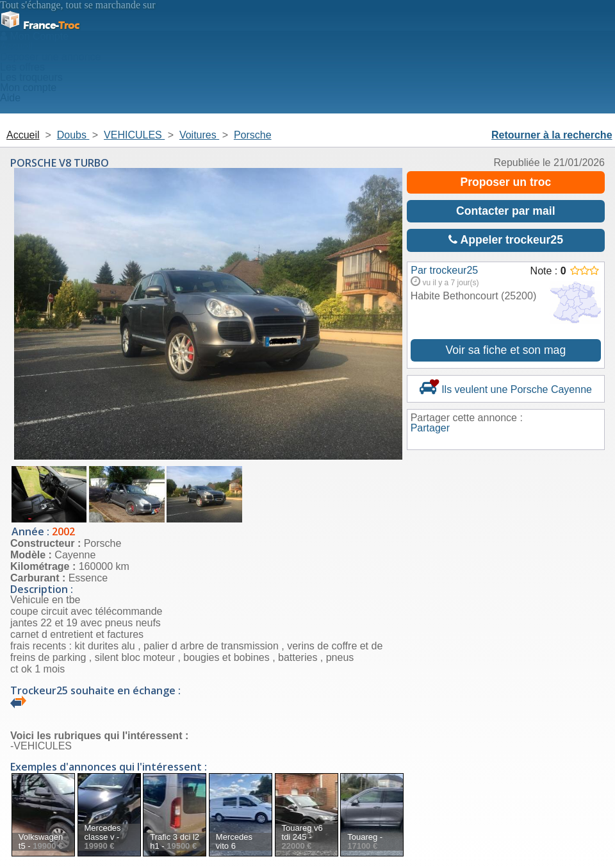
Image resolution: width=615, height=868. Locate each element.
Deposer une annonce (50, 57)
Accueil (17, 46)
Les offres (22, 67)
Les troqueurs (31, 77)
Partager (430, 428)
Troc (40, 25)
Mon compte (28, 88)
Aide (10, 98)
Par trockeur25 (444, 270)
